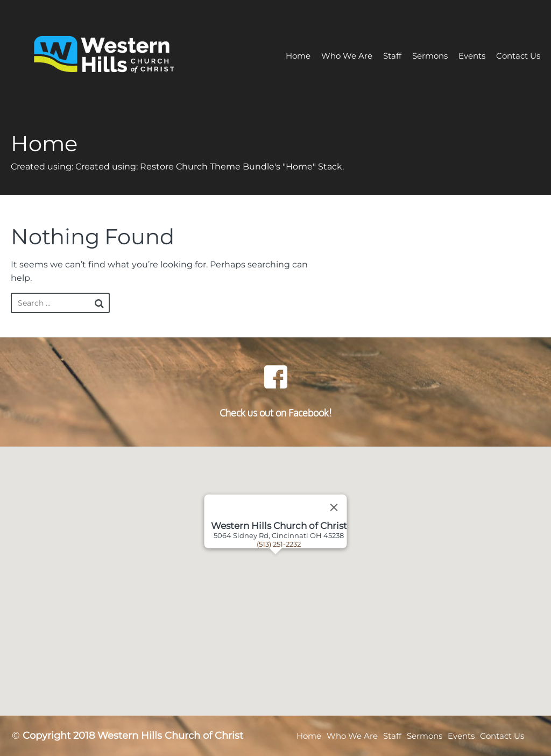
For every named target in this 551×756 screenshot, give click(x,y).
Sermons (430, 56)
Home (298, 56)
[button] (289, 581)
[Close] (334, 507)
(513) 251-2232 (279, 544)
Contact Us (518, 56)
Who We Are (347, 56)
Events (472, 56)
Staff (392, 56)
